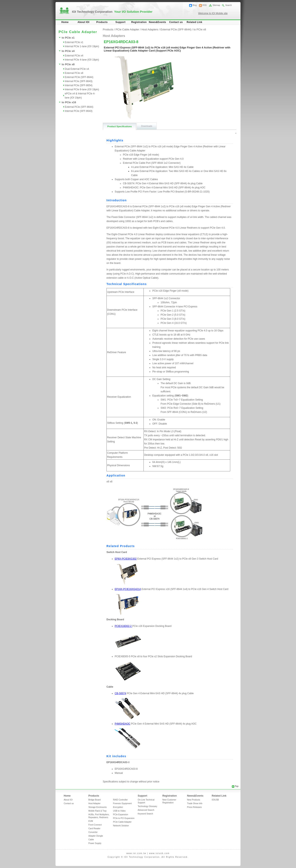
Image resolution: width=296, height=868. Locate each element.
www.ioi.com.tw (136, 853)
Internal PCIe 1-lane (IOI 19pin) (82, 46)
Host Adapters (150, 29)
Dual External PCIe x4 (77, 69)
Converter (93, 832)
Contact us (176, 22)
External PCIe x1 (74, 42)
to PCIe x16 (69, 102)
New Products (194, 800)
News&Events (157, 22)
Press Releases (194, 807)
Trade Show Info (195, 803)
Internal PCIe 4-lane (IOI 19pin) (82, 60)
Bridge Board (94, 800)
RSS (205, 5)
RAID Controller (120, 800)
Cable (91, 840)
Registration (139, 22)
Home (65, 22)
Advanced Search (146, 810)
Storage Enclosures (98, 807)
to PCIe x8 (68, 64)
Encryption (118, 807)
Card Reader (94, 828)
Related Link (194, 22)
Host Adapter (94, 803)
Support (121, 22)
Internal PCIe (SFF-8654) (79, 85)
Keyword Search (145, 814)
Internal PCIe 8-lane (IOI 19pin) (82, 89)
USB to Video (119, 811)
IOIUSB (215, 800)
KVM (91, 821)
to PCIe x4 (68, 51)
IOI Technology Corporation (112, 12)
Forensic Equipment (122, 803)
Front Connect (95, 825)
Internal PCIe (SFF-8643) (79, 81)
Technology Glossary (147, 806)
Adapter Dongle (96, 836)
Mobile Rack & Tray (97, 811)
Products (102, 22)
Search (229, 5)
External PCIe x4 (74, 56)
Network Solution (121, 826)
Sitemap (216, 5)
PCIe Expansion (121, 815)
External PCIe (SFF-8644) (79, 77)
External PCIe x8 (74, 73)
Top (237, 786)
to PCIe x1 (68, 38)
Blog (195, 5)
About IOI (83, 22)
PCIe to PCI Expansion (124, 818)
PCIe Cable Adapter (127, 29)
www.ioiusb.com (159, 853)
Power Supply (95, 843)
